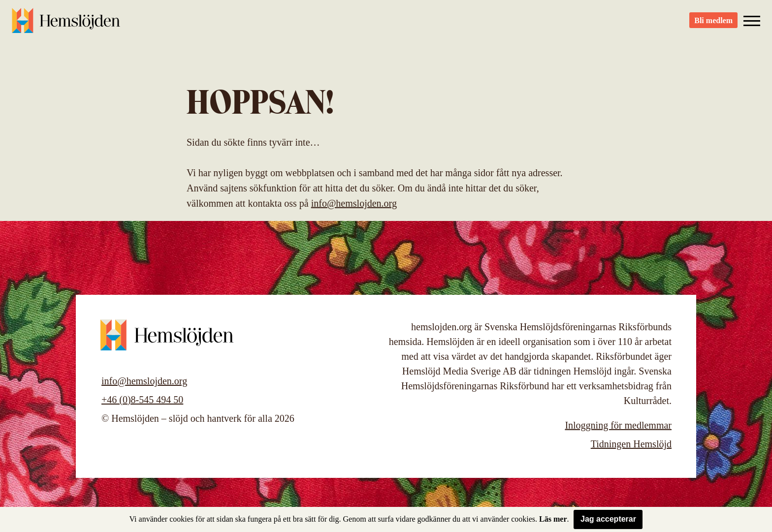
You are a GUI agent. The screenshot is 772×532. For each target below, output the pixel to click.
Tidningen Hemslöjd (631, 444)
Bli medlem (713, 25)
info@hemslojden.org (354, 203)
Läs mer (553, 519)
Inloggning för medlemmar (618, 425)
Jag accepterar (608, 519)
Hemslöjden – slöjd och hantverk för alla (66, 25)
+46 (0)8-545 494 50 (142, 400)
